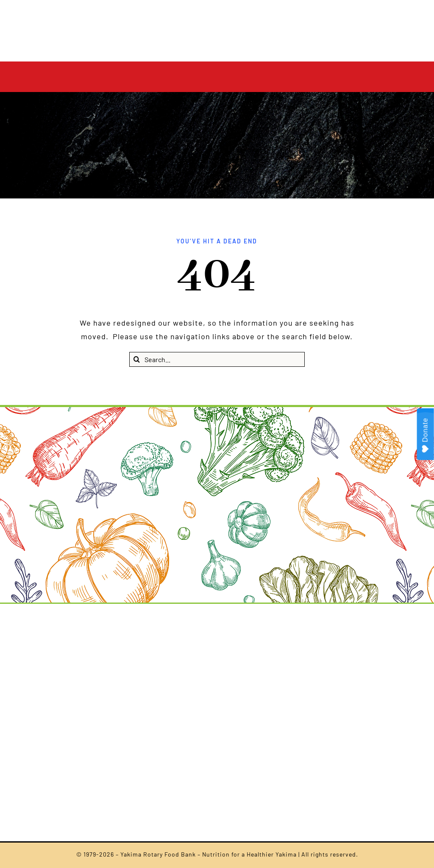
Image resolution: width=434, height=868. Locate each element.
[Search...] (217, 359)
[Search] (137, 359)
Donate (426, 435)
